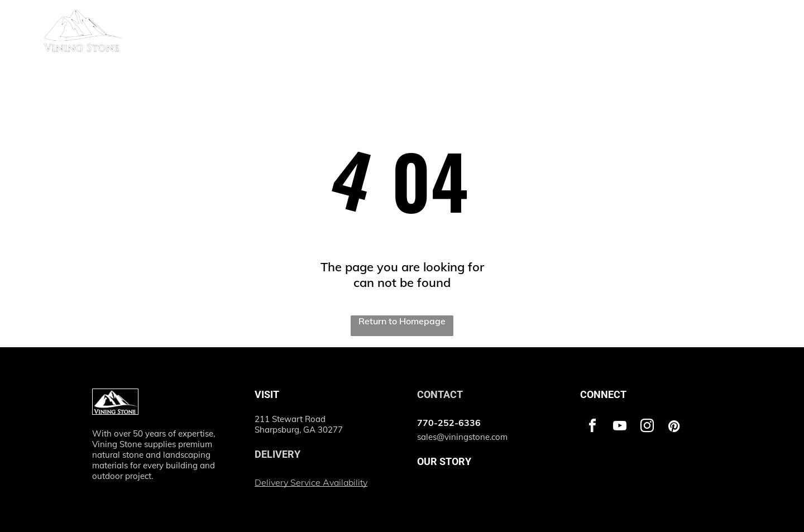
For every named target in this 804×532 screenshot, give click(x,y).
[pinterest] (674, 427)
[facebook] (592, 427)
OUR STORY (444, 461)
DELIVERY (277, 454)
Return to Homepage (402, 321)
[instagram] (647, 427)
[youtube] (620, 427)
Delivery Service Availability (311, 482)
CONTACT (440, 394)
